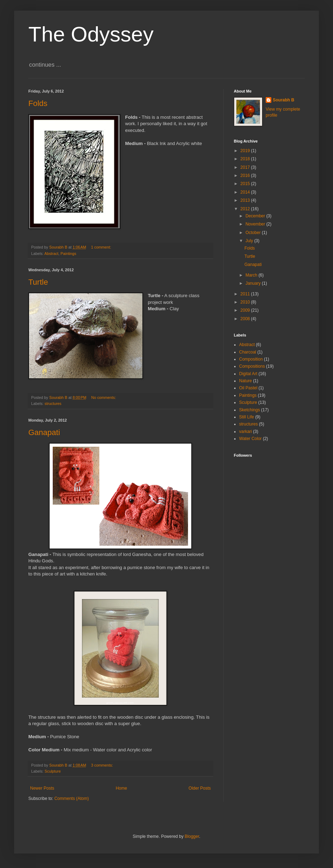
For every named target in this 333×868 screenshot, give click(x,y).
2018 (246, 159)
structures (53, 404)
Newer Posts (42, 788)
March (252, 275)
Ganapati (44, 432)
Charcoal (248, 352)
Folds (38, 103)
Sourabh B (284, 100)
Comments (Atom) (71, 799)
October (254, 233)
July (250, 241)
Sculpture (53, 771)
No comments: (104, 397)
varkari (245, 432)
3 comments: (103, 765)
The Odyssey (91, 34)
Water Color (250, 439)
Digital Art (248, 374)
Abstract (51, 254)
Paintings (68, 254)
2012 (246, 209)
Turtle (38, 282)
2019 (246, 151)
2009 (246, 310)
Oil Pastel (248, 388)
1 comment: (101, 247)
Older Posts (200, 788)
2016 (246, 176)
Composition (251, 359)
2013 (246, 200)
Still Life (247, 417)
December (256, 216)
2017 (246, 167)
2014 (246, 192)
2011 (246, 294)
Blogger (192, 836)
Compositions (252, 366)
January (254, 283)
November (256, 224)
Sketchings (250, 410)
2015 (246, 184)
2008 (246, 319)
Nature (245, 381)
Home (122, 788)
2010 (246, 302)
